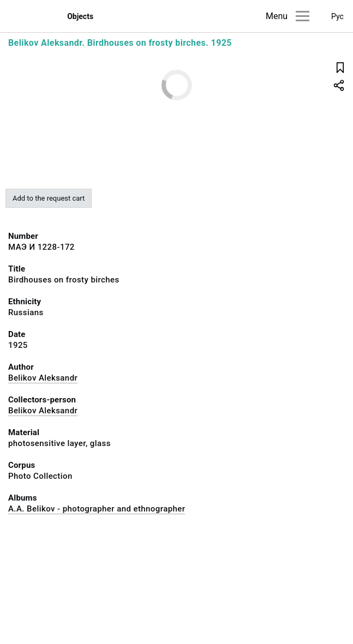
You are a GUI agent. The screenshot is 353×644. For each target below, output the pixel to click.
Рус (337, 16)
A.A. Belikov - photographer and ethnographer (97, 509)
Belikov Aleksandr (43, 378)
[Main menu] (303, 16)
